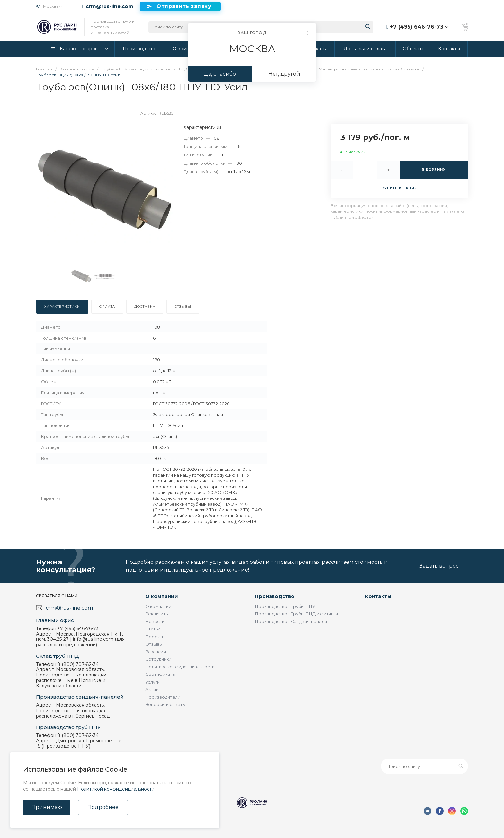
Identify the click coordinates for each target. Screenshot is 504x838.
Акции (152, 689)
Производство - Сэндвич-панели (291, 621)
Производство (275, 596)
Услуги (153, 682)
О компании (162, 596)
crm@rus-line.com (110, 6)
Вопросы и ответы (166, 704)
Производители (163, 697)
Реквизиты (157, 614)
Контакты (378, 596)
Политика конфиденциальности (180, 667)
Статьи (153, 629)
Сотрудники (158, 659)
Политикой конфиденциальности (116, 789)
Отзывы (154, 644)
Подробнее (103, 807)
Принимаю (47, 807)
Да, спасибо (220, 74)
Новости (155, 621)
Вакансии (156, 652)
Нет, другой (284, 74)
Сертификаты (160, 674)
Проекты (155, 637)
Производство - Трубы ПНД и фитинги (297, 614)
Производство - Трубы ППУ (285, 606)
